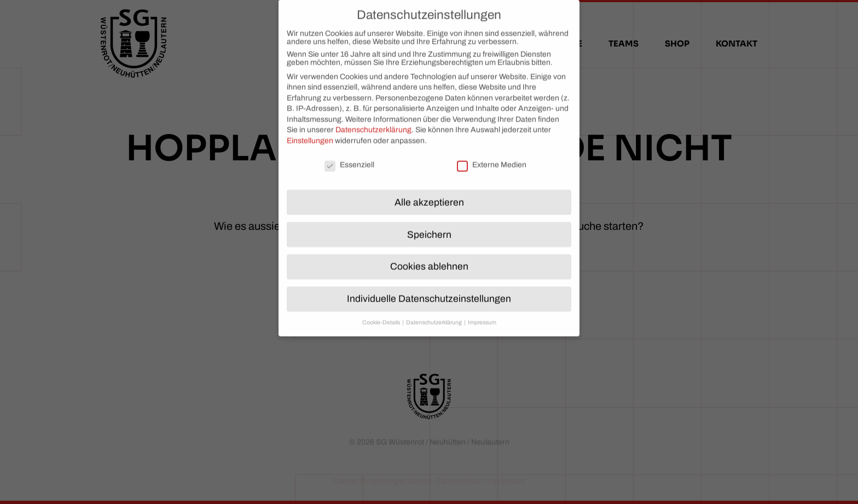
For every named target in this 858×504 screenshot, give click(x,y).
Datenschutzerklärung (373, 122)
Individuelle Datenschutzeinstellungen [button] (429, 291)
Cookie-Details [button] (382, 314)
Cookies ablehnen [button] (429, 259)
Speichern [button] (429, 227)
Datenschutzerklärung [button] (434, 314)
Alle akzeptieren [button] (429, 195)
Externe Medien (492, 157)
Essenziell (349, 157)
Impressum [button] (482, 314)
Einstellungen (310, 133)
